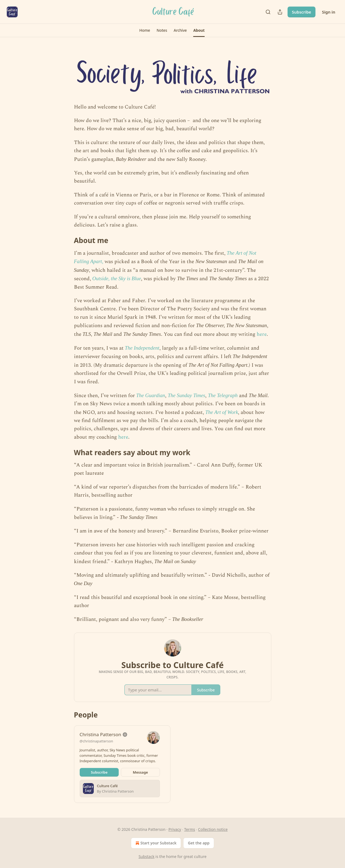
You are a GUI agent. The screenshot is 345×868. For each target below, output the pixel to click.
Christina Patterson (100, 734)
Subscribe (302, 12)
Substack (146, 856)
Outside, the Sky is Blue (117, 278)
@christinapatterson (96, 741)
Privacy (175, 829)
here (262, 334)
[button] (145, 30)
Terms (189, 829)
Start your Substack (155, 843)
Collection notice (213, 829)
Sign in (329, 12)
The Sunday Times (186, 395)
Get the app (199, 843)
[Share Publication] (280, 12)
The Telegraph (223, 395)
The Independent (142, 348)
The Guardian (151, 395)
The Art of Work (222, 412)
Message (140, 772)
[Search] (268, 12)
